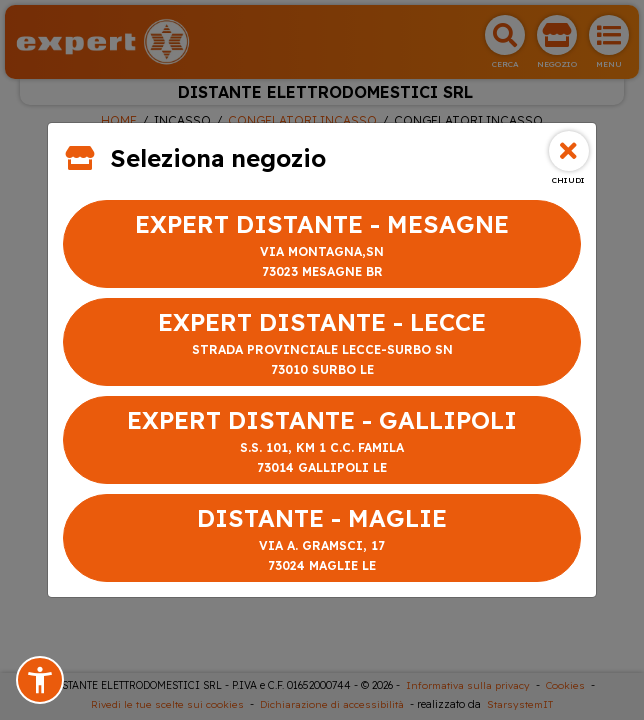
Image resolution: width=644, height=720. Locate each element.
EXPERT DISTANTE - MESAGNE (322, 245)
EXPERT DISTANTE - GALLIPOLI (322, 441)
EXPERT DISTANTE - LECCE (322, 343)
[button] (40, 680)
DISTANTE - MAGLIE (322, 539)
